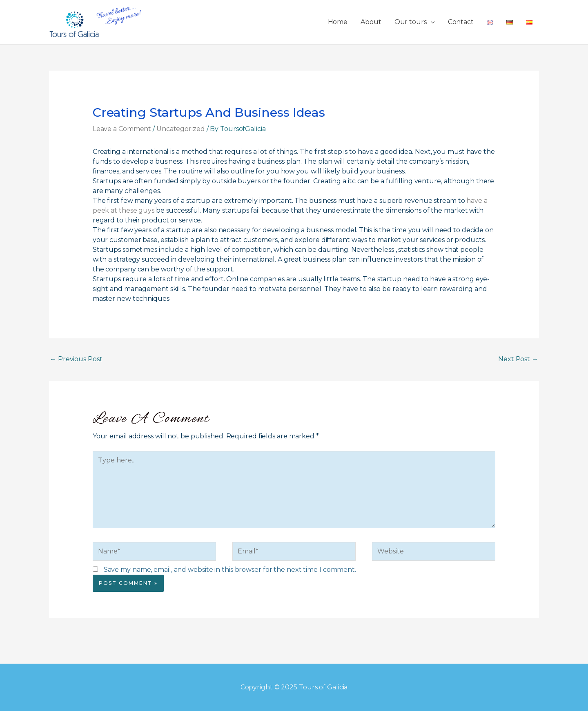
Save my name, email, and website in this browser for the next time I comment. (230, 570)
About (371, 22)
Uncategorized (181, 129)
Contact (461, 22)
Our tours (411, 22)
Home (338, 22)
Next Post (518, 359)
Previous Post (76, 359)
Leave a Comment (122, 129)
